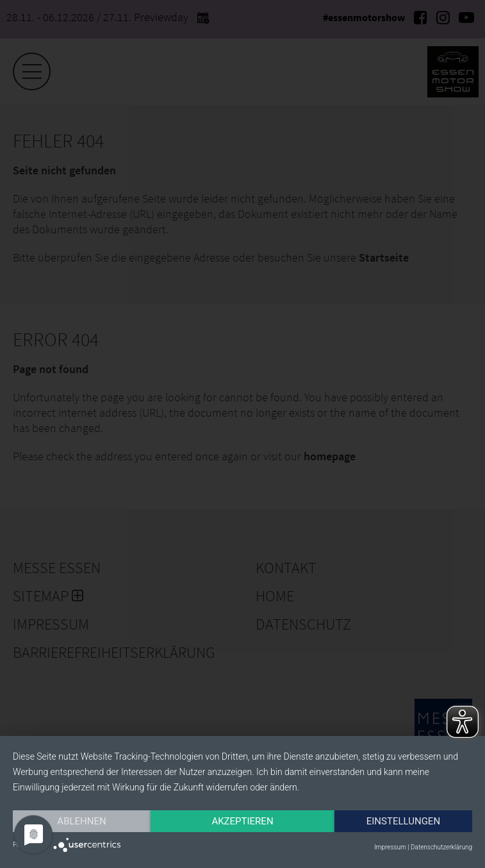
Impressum (390, 847)
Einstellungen (403, 821)
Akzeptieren (242, 821)
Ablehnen (81, 821)
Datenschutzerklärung (441, 847)
